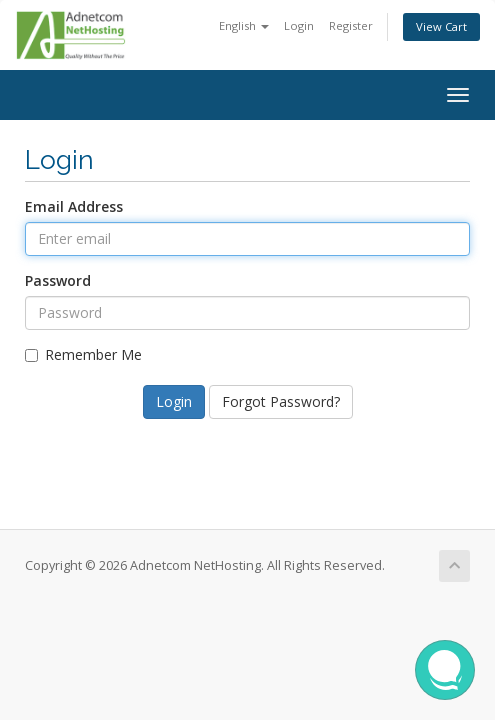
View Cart (441, 26)
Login (299, 25)
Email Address (74, 206)
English (244, 25)
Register (351, 25)
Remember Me (83, 354)
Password (58, 280)
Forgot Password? (281, 401)
